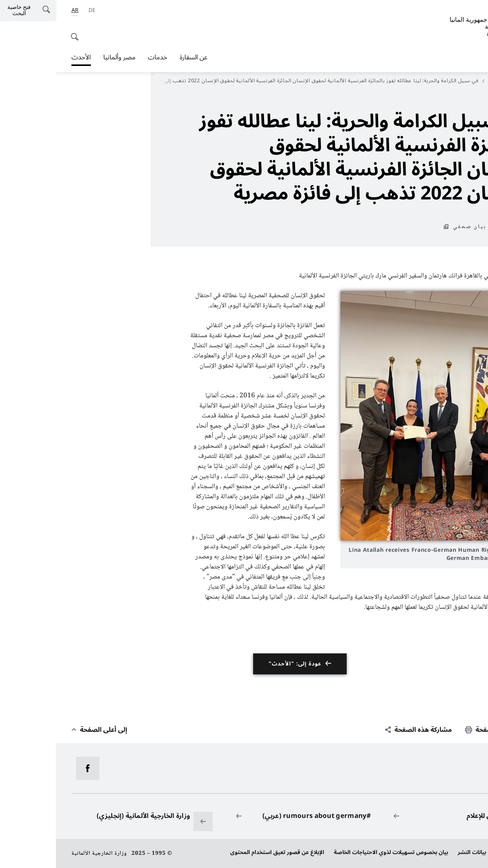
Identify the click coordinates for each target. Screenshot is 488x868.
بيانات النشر (416, 852)
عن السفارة (138, 57)
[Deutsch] (36, 10)
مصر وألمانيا (63, 57)
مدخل (463, 81)
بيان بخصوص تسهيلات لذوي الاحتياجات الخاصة (335, 852)
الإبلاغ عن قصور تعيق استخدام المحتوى (221, 852)
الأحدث (438, 81)
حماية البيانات (456, 852)
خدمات (102, 57)
